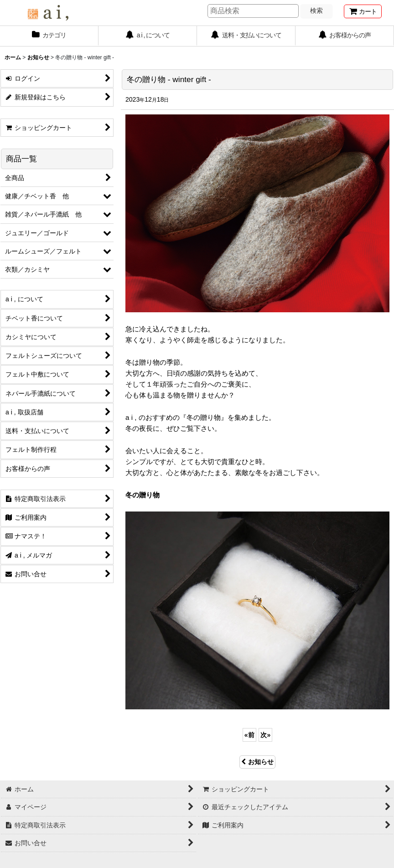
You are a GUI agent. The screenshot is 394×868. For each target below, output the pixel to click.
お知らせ (257, 762)
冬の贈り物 (143, 495)
